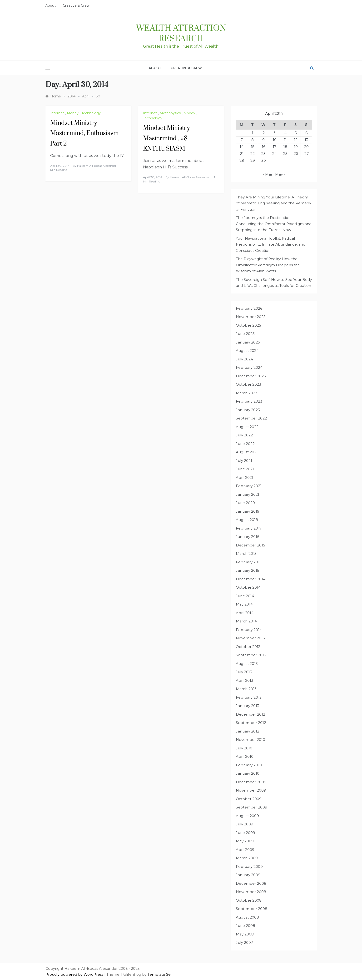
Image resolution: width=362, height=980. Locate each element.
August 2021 (247, 452)
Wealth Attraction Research (181, 34)
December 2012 (250, 714)
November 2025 (251, 317)
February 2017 (249, 528)
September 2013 (251, 655)
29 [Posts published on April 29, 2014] (253, 160)
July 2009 (245, 824)
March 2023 (247, 393)
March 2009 (247, 858)
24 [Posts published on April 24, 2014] (275, 154)
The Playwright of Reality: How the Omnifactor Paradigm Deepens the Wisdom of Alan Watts (268, 265)
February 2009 (249, 866)
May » (280, 174)
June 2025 (245, 334)
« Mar (267, 174)
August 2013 (247, 664)
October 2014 (248, 587)
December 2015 (250, 545)
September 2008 (252, 909)
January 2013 (248, 706)
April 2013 (245, 680)
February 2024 (249, 367)
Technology (91, 113)
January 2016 (248, 537)
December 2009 (251, 782)
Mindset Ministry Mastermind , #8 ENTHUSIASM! (166, 138)
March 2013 (246, 689)
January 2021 (248, 494)
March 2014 (246, 621)
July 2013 (244, 672)
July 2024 (244, 359)
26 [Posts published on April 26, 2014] (296, 154)
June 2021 (245, 469)
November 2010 (250, 740)
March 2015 (246, 553)
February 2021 (249, 486)
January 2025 (248, 342)
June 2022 (245, 444)
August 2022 (247, 427)
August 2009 (247, 816)
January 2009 (248, 875)
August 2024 (247, 351)
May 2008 (245, 934)
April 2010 (245, 756)
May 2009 (245, 841)
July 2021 (244, 461)
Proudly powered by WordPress (75, 974)
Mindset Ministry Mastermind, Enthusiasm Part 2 (84, 133)
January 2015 (248, 570)
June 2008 (245, 926)
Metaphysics (170, 113)
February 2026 (249, 308)
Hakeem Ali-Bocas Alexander (97, 166)
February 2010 (249, 765)
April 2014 (245, 613)
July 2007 (244, 942)
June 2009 (245, 833)
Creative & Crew (76, 5)
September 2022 (251, 418)
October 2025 (248, 325)
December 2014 (251, 579)
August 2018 (247, 520)
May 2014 (244, 604)
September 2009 (252, 807)
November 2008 (251, 892)
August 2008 (247, 917)
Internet (57, 113)
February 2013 (249, 697)
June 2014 (245, 596)
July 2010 (244, 748)
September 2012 (251, 723)
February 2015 (249, 562)
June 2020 (245, 503)
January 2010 (248, 773)
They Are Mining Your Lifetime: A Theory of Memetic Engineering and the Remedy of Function (273, 203)
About (51, 5)
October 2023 (248, 384)
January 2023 (248, 410)
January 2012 (248, 731)
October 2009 (249, 799)
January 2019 (248, 511)
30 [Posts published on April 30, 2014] (264, 160)
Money (73, 113)
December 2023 (251, 376)
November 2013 (250, 638)
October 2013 (248, 647)
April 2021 (245, 477)
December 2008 (251, 883)
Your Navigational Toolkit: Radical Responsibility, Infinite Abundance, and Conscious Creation (271, 244)
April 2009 (245, 850)
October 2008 (249, 900)
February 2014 (249, 630)
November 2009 (251, 790)
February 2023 (249, 401)
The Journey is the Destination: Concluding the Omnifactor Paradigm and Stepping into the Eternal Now (274, 224)
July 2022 (244, 435)
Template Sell (160, 974)
